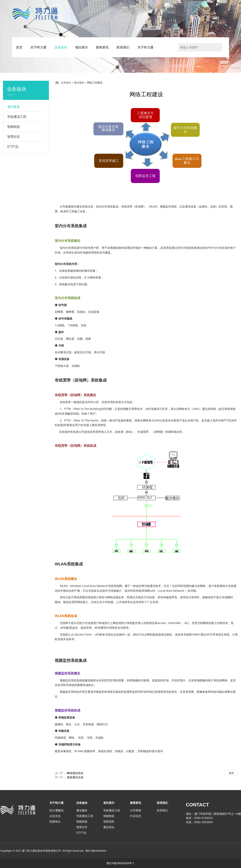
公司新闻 (136, 810)
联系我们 (123, 47)
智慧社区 (14, 137)
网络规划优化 (75, 773)
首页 (19, 47)
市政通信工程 (17, 117)
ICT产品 (13, 147)
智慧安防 (109, 821)
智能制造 (14, 127)
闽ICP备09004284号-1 (120, 863)
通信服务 (14, 107)
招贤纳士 (55, 821)
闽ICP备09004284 (96, 851)
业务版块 (61, 47)
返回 (231, 773)
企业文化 (55, 816)
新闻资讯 (102, 47)
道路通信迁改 (75, 777)
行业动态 (136, 816)
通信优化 (109, 827)
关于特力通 (38, 47)
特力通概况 (57, 810)
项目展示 (81, 47)
